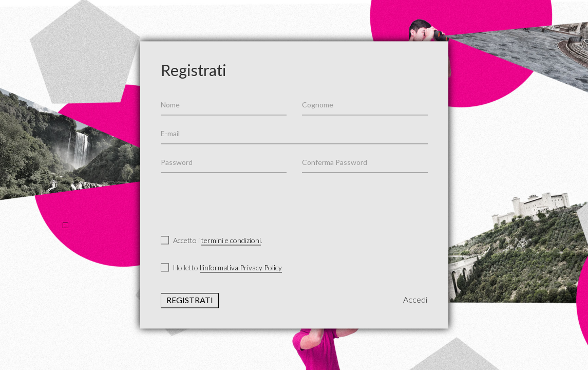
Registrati (190, 300)
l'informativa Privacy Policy (241, 268)
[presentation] (239, 200)
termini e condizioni (231, 240)
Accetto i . (212, 240)
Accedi (415, 300)
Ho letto (221, 268)
